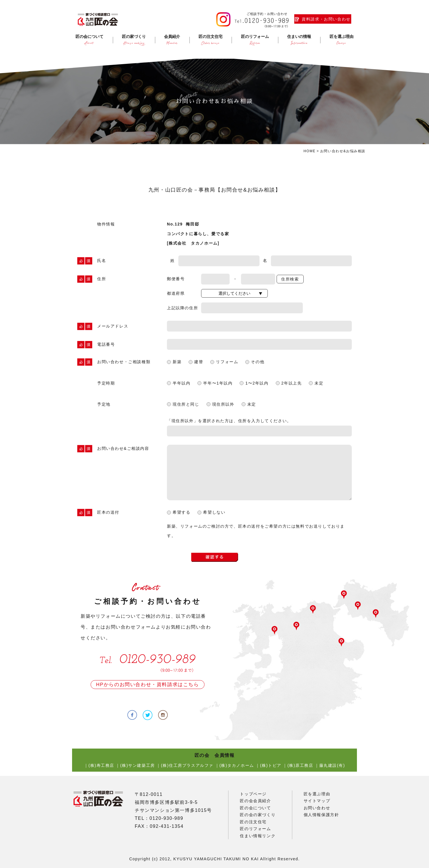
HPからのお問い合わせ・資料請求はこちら (148, 684)
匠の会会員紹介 (255, 800)
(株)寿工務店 (101, 765)
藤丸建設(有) (332, 765)
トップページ (253, 793)
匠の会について (255, 807)
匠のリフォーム (255, 828)
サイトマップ (317, 800)
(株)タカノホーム (237, 765)
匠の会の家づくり (258, 814)
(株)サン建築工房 (138, 765)
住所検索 (290, 279)
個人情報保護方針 (321, 814)
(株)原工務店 (300, 765)
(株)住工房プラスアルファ (187, 765)
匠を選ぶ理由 (317, 793)
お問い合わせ (317, 807)
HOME (310, 151)
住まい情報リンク (258, 835)
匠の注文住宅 (253, 821)
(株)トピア (271, 765)
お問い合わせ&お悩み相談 (343, 151)
